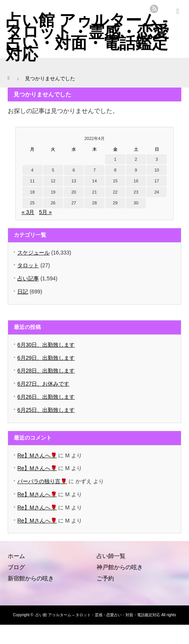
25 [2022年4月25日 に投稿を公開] (32, 203)
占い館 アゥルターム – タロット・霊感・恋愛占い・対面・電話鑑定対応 (98, 615)
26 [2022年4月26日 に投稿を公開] (53, 203)
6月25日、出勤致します (46, 410)
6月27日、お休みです (43, 384)
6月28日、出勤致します (46, 371)
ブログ (16, 567)
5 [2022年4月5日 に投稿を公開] (53, 170)
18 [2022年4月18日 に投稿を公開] (32, 192)
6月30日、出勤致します (46, 345)
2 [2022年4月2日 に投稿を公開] (136, 159)
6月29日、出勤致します (46, 358)
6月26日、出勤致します (46, 397)
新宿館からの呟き (31, 578)
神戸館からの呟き (120, 567)
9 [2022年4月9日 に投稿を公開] (136, 170)
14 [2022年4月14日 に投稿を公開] (94, 181)
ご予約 (105, 578)
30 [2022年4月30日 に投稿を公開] (136, 203)
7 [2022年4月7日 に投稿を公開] (94, 170)
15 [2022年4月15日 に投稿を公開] (115, 181)
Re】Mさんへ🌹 (37, 455)
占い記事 (28, 278)
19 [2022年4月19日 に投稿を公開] (53, 192)
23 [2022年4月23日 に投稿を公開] (136, 192)
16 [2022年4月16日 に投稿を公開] (136, 181)
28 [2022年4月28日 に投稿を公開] (94, 203)
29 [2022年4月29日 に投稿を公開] (115, 203)
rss (154, 9)
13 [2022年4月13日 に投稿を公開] (74, 181)
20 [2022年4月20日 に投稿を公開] (74, 192)
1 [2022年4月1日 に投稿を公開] (115, 159)
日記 (23, 292)
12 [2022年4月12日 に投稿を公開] (53, 181)
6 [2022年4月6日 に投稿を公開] (74, 170)
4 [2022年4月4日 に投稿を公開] (32, 170)
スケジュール (33, 253)
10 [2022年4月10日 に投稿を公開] (157, 170)
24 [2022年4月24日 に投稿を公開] (157, 192)
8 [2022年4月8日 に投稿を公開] (115, 170)
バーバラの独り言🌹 (42, 481)
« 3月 (28, 212)
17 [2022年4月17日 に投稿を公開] (157, 181)
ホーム (16, 556)
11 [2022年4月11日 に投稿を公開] (32, 181)
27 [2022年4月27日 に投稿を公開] (74, 203)
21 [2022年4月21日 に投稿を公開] (94, 192)
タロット (28, 265)
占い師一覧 (111, 556)
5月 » (45, 212)
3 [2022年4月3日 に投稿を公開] (157, 159)
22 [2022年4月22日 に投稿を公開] (115, 192)
